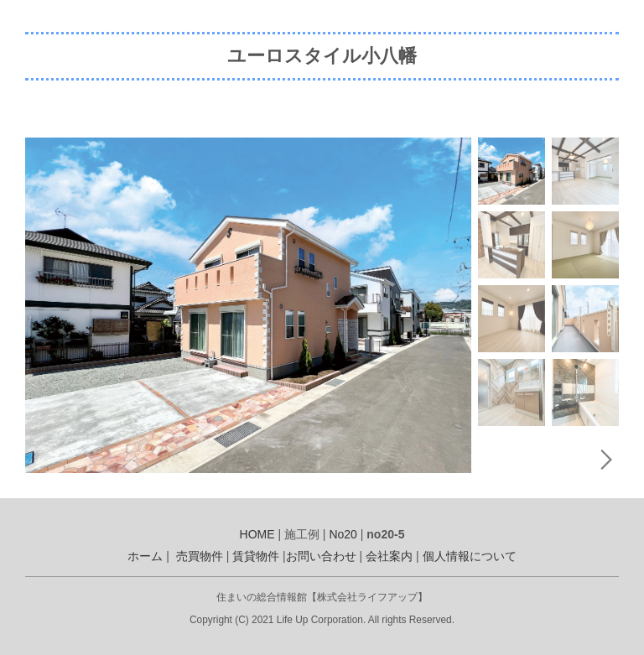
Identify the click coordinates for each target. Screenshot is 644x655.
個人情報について (470, 556)
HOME (257, 534)
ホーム (145, 556)
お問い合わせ (321, 556)
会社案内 (389, 556)
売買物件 (200, 556)
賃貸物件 (256, 556)
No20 (343, 534)
